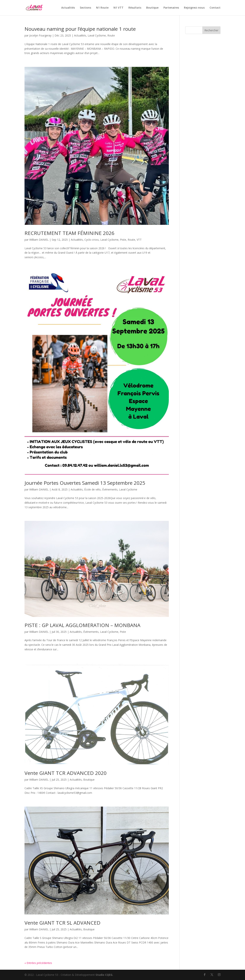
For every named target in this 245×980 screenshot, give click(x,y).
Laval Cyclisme (97, 35)
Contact (215, 8)
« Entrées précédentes (38, 963)
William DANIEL (39, 240)
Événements (110, 489)
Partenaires (171, 8)
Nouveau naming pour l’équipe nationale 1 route (80, 29)
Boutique (152, 8)
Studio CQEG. (104, 975)
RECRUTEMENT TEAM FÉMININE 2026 (69, 233)
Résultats (135, 8)
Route (111, 35)
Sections (85, 8)
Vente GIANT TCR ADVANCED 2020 (66, 773)
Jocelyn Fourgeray (40, 35)
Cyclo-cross (92, 240)
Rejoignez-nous (194, 8)
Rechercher (211, 30)
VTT (139, 240)
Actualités (68, 8)
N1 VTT (118, 8)
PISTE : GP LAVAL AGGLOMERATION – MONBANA (82, 625)
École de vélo (92, 489)
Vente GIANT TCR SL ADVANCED (62, 923)
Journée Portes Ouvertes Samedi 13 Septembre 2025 (85, 483)
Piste (123, 240)
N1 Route (102, 8)
